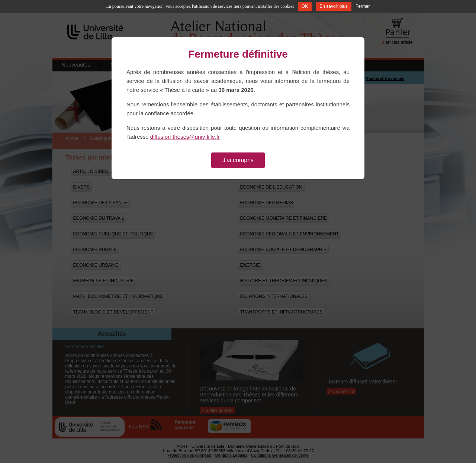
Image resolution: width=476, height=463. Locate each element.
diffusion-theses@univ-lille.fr (185, 137)
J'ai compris (238, 160)
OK (305, 6)
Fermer (363, 6)
